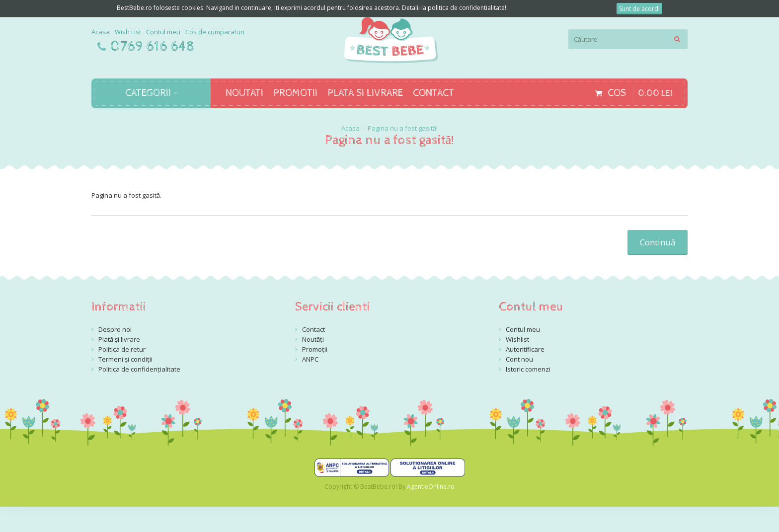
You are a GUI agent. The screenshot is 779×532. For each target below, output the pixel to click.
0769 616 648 (153, 47)
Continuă (658, 242)
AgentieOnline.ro (431, 487)
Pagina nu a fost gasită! (403, 128)
